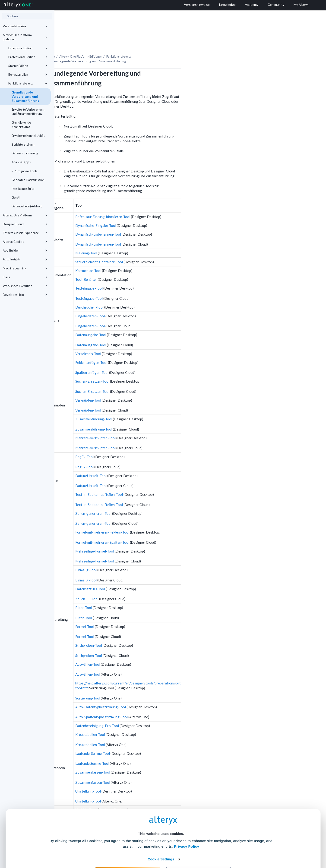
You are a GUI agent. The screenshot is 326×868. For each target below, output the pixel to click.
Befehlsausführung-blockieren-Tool (157, 204)
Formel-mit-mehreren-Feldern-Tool (157, 519)
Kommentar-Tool (143, 258)
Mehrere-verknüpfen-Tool (150, 425)
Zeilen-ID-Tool (141, 586)
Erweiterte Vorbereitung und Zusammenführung (28, 112)
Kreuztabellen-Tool (145, 722)
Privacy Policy (187, 821)
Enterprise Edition (28, 48)
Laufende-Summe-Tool (147, 741)
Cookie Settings (161, 834)
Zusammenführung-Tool (148, 406)
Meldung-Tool (141, 240)
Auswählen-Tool (142, 652)
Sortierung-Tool (142, 685)
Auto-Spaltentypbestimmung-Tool (156, 704)
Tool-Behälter (141, 267)
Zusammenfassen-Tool (147, 759)
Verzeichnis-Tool (143, 341)
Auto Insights (25, 259)
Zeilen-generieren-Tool (148, 501)
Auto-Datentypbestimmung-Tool (155, 694)
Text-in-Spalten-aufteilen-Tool (154, 482)
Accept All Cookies (128, 848)
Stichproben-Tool (143, 633)
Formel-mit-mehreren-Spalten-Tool (157, 530)
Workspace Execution (25, 286)
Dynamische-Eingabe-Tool (150, 213)
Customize (198, 848)
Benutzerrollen (28, 75)
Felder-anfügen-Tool (146, 350)
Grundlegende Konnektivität (21, 125)
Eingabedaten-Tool (144, 303)
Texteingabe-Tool (143, 275)
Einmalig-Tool (140, 557)
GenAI (16, 197)
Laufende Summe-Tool (147, 751)
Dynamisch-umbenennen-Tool (153, 222)
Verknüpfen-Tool (143, 387)
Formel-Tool (139, 614)
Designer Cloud (25, 224)
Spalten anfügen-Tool (146, 360)
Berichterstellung (23, 144)
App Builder (25, 250)
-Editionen (135, 44)
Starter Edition (28, 66)
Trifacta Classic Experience (25, 233)
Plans (25, 277)
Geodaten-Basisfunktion (28, 180)
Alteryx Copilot (25, 242)
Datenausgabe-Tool (145, 322)
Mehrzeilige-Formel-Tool (149, 538)
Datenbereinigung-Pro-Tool (152, 713)
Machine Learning (25, 268)
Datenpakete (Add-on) (27, 206)
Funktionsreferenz (28, 83)
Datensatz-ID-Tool (145, 576)
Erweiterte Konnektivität (28, 136)
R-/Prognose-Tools (24, 171)
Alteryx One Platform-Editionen (25, 37)
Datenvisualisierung (25, 153)
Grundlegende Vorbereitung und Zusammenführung (25, 97)
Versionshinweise (25, 26)
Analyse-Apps (21, 162)
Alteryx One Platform (25, 215)
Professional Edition (28, 57)
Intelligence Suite (23, 189)
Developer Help (25, 295)
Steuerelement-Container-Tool (154, 249)
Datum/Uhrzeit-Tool (145, 463)
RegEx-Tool (139, 444)
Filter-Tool (138, 595)
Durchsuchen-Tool (144, 294)
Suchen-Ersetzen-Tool (147, 368)
